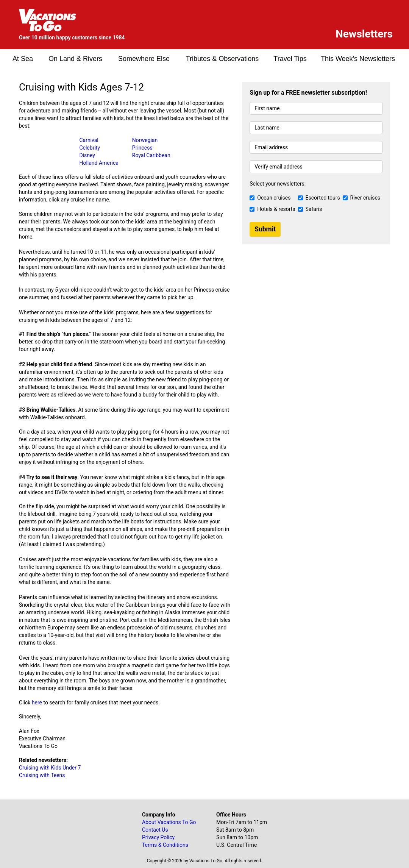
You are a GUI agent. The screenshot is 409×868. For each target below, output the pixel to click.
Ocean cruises (270, 198)
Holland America (99, 163)
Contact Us (155, 830)
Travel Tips (290, 59)
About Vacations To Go (169, 822)
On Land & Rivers (75, 59)
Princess (142, 148)
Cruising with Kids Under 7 (50, 768)
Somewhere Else (144, 59)
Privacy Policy (158, 837)
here (37, 703)
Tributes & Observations (222, 59)
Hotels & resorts (272, 209)
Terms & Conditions (165, 845)
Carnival (89, 140)
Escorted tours (319, 198)
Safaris (310, 209)
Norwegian (145, 140)
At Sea (23, 59)
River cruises (361, 198)
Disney (87, 155)
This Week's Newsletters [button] (358, 59)
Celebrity (90, 148)
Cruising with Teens (42, 775)
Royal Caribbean (151, 155)
